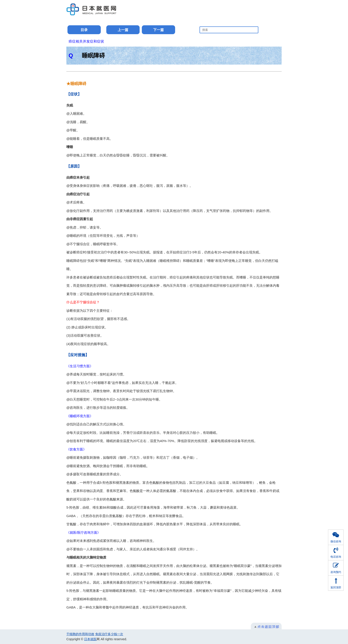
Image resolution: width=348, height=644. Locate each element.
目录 (84, 30)
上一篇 (123, 30)
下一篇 (158, 30)
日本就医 (90, 639)
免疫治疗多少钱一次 (109, 634)
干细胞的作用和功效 (80, 634)
